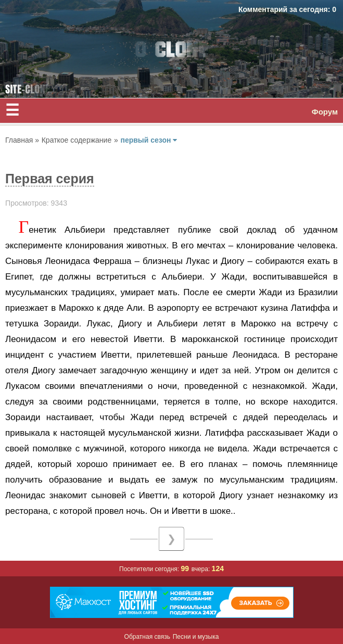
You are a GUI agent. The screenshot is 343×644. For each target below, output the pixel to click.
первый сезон (149, 140)
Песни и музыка (196, 637)
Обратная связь (147, 637)
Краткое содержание (77, 140)
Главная (20, 140)
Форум (325, 112)
